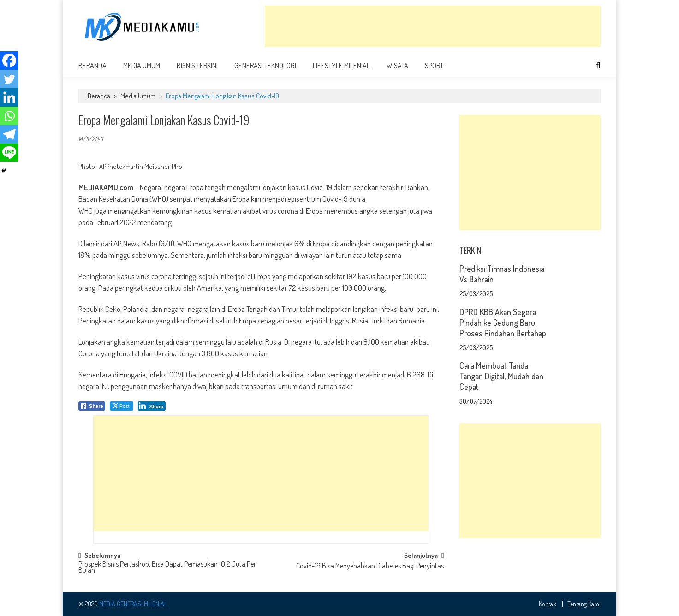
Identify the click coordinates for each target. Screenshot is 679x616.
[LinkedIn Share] (152, 406)
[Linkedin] (9, 97)
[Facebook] (9, 60)
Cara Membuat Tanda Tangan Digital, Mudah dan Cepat (501, 376)
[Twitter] (9, 79)
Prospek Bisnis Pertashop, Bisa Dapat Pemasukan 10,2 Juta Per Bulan (167, 568)
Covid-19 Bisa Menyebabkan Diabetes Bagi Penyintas (370, 567)
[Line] (9, 153)
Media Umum (142, 66)
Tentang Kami (584, 604)
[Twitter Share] (122, 406)
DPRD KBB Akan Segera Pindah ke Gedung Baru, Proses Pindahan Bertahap (503, 323)
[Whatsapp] (9, 116)
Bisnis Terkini (197, 66)
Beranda (92, 66)
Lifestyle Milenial (341, 66)
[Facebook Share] (92, 406)
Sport (434, 66)
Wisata (397, 66)
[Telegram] (9, 134)
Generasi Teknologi (265, 66)
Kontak (548, 604)
